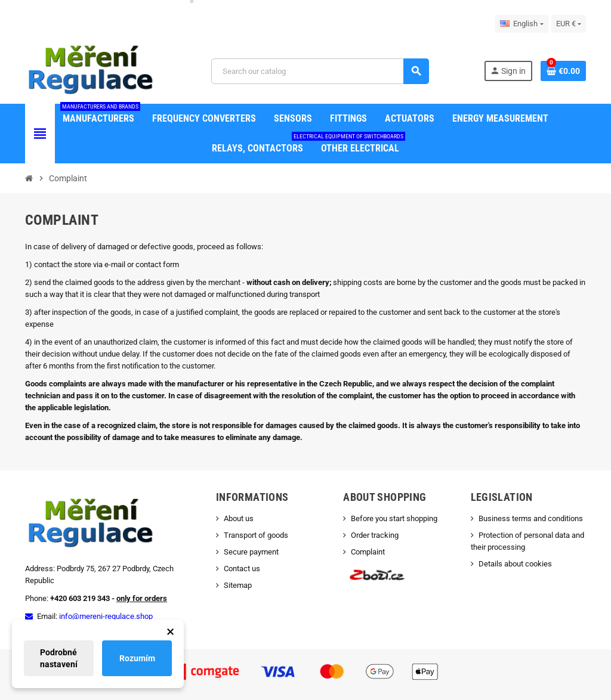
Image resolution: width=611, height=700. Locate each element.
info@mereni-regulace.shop (106, 616)
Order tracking (375, 535)
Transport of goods (256, 535)
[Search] (320, 71)
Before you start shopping (394, 518)
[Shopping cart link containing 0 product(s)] (563, 71)
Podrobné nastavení (59, 658)
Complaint (368, 552)
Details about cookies (515, 564)
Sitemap (238, 585)
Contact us (242, 569)
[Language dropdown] (521, 24)
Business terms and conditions (531, 518)
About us (239, 518)
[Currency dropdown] (569, 24)
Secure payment (251, 552)
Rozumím (137, 658)
